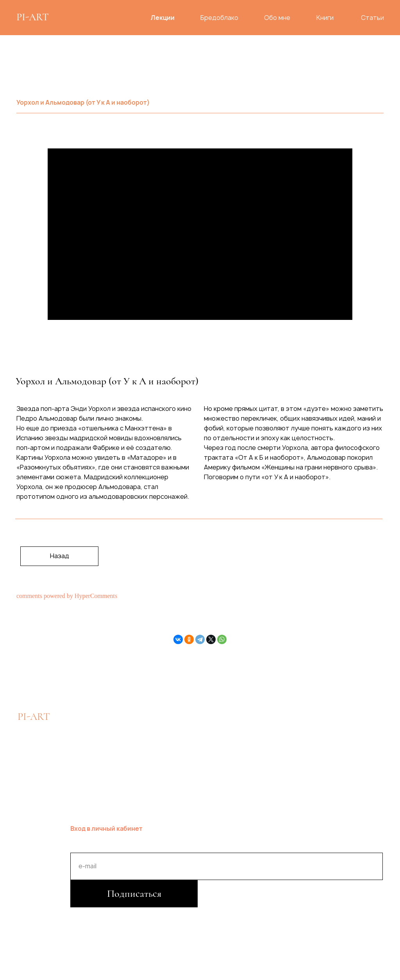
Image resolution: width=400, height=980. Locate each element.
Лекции (163, 18)
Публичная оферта (265, 915)
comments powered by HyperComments (67, 596)
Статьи (372, 18)
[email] (227, 866)
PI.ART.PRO (295, 762)
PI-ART (33, 17)
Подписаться (134, 893)
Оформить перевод (194, 738)
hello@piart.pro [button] (101, 738)
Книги (325, 18)
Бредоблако (219, 18)
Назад (60, 556)
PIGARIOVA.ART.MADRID (325, 738)
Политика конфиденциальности (120, 915)
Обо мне (277, 18)
